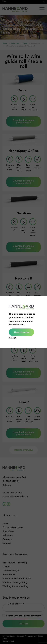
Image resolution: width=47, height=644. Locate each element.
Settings (12, 338)
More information (17, 324)
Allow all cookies (21, 332)
